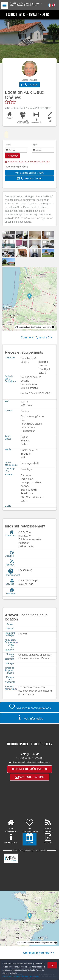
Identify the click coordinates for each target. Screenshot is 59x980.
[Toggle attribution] (53, 327)
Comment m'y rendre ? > (36, 337)
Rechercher (12, 156)
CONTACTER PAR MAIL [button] (30, 777)
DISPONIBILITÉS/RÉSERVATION (30, 769)
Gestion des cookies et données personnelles (21, 976)
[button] (29, 85)
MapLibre (47, 327)
